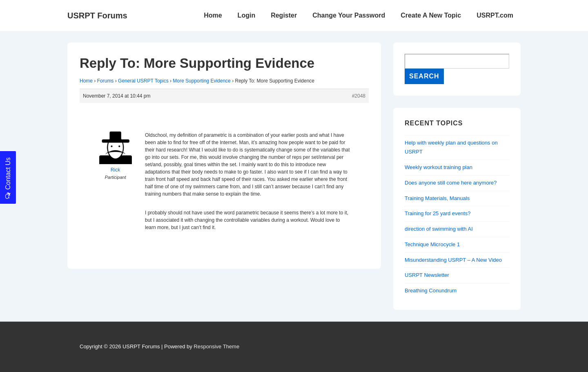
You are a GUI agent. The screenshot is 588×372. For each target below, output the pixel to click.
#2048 (359, 96)
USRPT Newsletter (427, 275)
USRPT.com (495, 15)
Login (247, 15)
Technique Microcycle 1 (432, 244)
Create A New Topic (431, 15)
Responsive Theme (216, 346)
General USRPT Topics (143, 81)
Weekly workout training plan (439, 167)
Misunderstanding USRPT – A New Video (453, 260)
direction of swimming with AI (439, 229)
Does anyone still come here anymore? (451, 183)
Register (284, 15)
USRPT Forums (97, 16)
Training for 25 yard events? (438, 213)
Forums (106, 81)
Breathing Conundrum (431, 291)
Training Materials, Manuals (437, 198)
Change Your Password (349, 15)
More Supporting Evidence (202, 81)
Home (213, 15)
